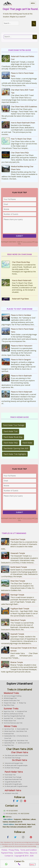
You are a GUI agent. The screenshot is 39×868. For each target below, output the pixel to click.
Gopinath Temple (17, 634)
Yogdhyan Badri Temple (20, 609)
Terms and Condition (28, 850)
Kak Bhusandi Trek (24, 743)
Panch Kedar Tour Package (14, 425)
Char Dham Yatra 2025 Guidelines (24, 107)
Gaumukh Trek (8, 718)
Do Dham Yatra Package (12, 768)
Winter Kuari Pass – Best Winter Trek (16, 731)
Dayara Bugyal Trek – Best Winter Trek (16, 741)
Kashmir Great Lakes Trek (12, 700)
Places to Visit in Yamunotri (22, 346)
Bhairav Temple (17, 662)
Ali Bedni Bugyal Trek (10, 698)
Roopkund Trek (22, 711)
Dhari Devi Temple (18, 581)
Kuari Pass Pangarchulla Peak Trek (14, 716)
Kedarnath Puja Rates (20, 299)
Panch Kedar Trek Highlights (15, 454)
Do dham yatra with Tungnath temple (16, 765)
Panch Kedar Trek (11, 431)
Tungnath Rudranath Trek (13, 782)
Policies (4, 850)
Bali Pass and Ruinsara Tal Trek (13, 714)
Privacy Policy (14, 850)
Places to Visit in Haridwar (21, 315)
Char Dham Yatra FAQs (20, 153)
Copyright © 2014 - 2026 (24, 856)
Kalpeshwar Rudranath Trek (13, 779)
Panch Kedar (27, 443)
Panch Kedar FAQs (11, 443)
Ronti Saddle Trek (23, 729)
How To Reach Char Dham (21, 139)
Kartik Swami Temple (19, 567)
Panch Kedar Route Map (13, 437)
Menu (33, 3)
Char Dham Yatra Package (13, 758)
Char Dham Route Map (21, 262)
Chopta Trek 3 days (10, 703)
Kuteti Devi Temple (18, 539)
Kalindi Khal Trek (9, 743)
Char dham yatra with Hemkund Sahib (16, 755)
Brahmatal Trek (9, 734)
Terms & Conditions (27, 242)
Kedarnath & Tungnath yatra (13, 784)
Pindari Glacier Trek (10, 721)
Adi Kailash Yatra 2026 (11, 793)
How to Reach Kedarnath (22, 280)
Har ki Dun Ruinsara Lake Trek (13, 723)
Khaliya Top (23, 703)
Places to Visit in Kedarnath (22, 392)
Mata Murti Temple (18, 620)
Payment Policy (7, 853)
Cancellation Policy (21, 853)
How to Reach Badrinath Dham (23, 123)
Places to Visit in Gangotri (21, 360)
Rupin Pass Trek (9, 711)
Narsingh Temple (17, 595)
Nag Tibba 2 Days (9, 705)
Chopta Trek (20, 718)
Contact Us (9, 856)
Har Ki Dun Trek (9, 729)
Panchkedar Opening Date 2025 (16, 448)
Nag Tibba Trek (9, 745)
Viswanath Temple (18, 553)
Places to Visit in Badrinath (21, 376)
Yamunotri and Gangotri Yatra (14, 763)
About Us (33, 853)
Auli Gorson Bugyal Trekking (12, 696)
